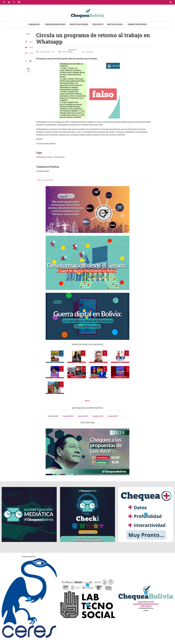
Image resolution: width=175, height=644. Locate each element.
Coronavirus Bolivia (45, 157)
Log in (39, 180)
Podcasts (98, 24)
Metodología (115, 24)
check (28, 34)
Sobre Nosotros (137, 24)
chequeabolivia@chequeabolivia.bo (146, 604)
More (87, 401)
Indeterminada (43, 171)
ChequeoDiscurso (55, 24)
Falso (71, 52)
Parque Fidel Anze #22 (146, 602)
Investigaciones (79, 24)
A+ (31, 61)
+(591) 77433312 (146, 606)
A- (26, 61)
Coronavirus (73, 50)
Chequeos (34, 24)
